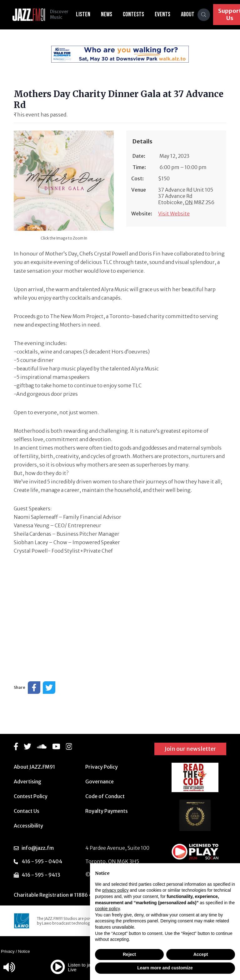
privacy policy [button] (115, 890)
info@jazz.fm (38, 848)
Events (162, 14)
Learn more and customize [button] (165, 968)
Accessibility (28, 826)
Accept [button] (201, 954)
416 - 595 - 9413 (41, 875)
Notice (24, 951)
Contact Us (27, 811)
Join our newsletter (190, 749)
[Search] (204, 15)
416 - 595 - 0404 (42, 861)
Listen (83, 14)
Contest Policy (31, 796)
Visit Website (174, 214)
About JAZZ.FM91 (34, 767)
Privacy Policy (102, 767)
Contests (133, 14)
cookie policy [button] (107, 909)
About (188, 14)
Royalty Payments (107, 811)
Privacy (8, 951)
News (107, 14)
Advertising (27, 781)
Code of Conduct (105, 796)
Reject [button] (129, 954)
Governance (100, 781)
